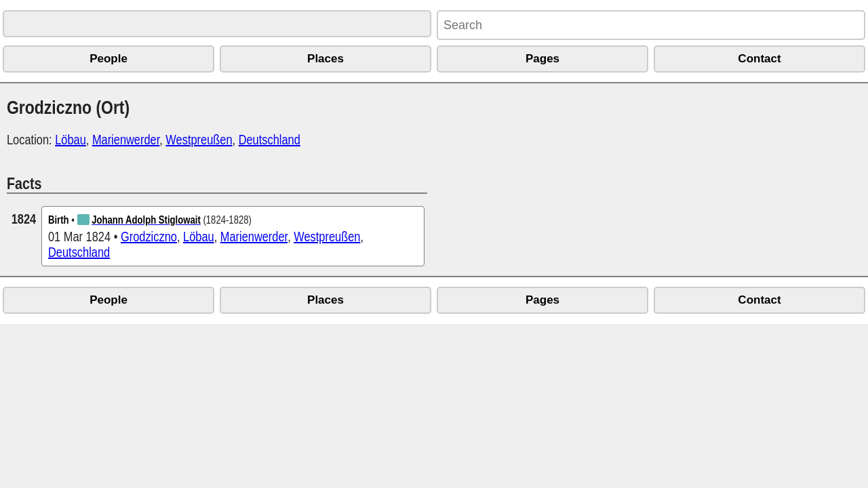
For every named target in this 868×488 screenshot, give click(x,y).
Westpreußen (199, 139)
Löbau (71, 139)
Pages (542, 59)
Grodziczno (149, 236)
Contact (759, 59)
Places (325, 59)
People (108, 59)
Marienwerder (126, 139)
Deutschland (270, 139)
